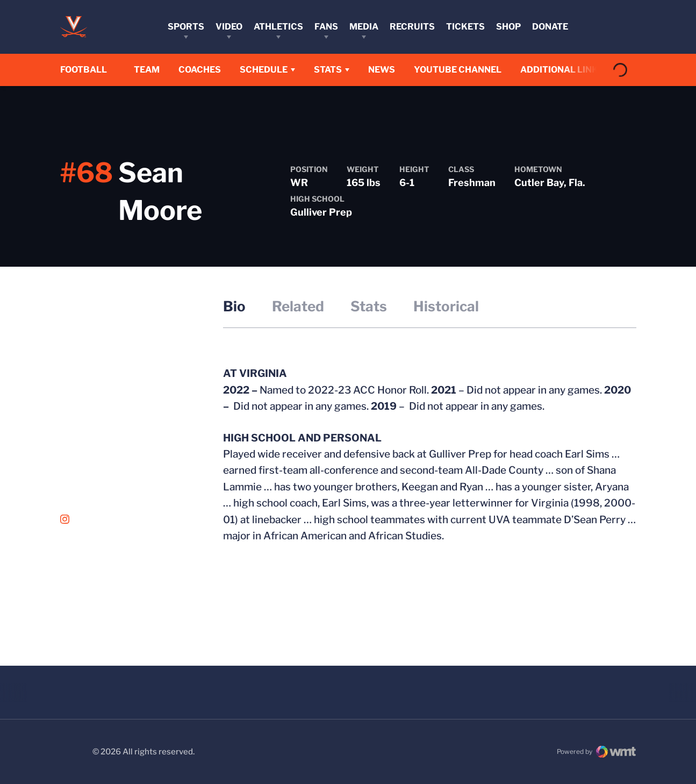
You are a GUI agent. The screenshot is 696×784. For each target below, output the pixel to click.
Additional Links (568, 70)
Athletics (278, 27)
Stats (333, 70)
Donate (550, 27)
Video (229, 27)
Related (298, 306)
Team (152, 70)
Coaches (205, 70)
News (387, 70)
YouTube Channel (463, 69)
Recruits (412, 27)
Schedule (269, 70)
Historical (446, 306)
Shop (508, 27)
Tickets (465, 27)
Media (364, 27)
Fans (326, 27)
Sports (186, 27)
